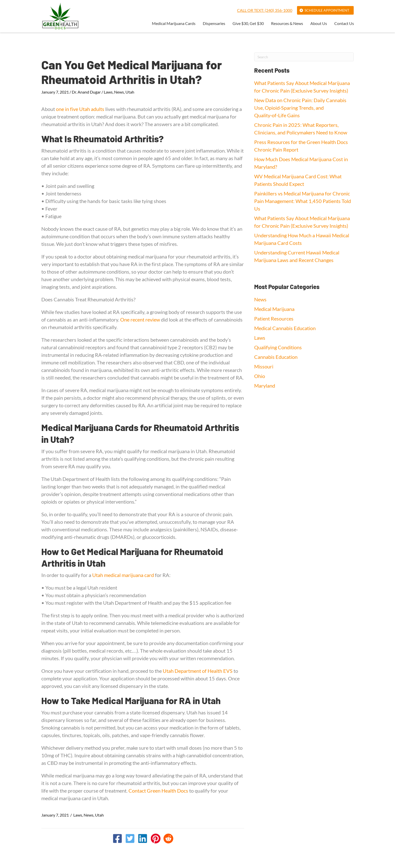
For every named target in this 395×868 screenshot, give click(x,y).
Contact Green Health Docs (158, 791)
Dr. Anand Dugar (86, 92)
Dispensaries (214, 24)
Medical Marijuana (274, 309)
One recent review (140, 320)
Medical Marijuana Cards (174, 24)
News (119, 92)
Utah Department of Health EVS (198, 671)
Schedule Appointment (327, 10)
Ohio (260, 376)
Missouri (264, 366)
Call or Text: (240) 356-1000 (265, 10)
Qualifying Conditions (278, 347)
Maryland (265, 386)
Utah (130, 92)
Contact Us (344, 24)
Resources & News (287, 24)
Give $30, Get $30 (248, 24)
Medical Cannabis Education (285, 328)
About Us (319, 24)
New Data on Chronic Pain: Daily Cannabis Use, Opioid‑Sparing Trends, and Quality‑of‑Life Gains (300, 108)
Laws (108, 92)
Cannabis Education (276, 357)
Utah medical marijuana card (123, 575)
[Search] (304, 57)
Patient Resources (274, 319)
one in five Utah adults (80, 109)
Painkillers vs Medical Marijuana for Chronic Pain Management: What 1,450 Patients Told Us (303, 201)
